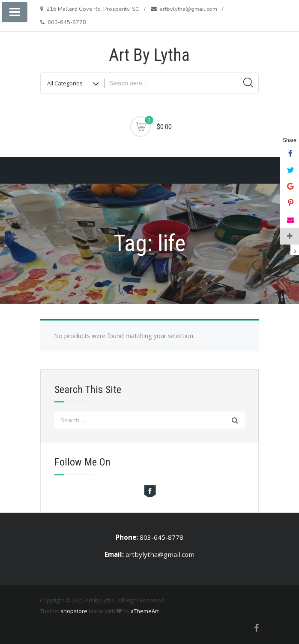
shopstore (74, 611)
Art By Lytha (149, 55)
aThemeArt (145, 611)
